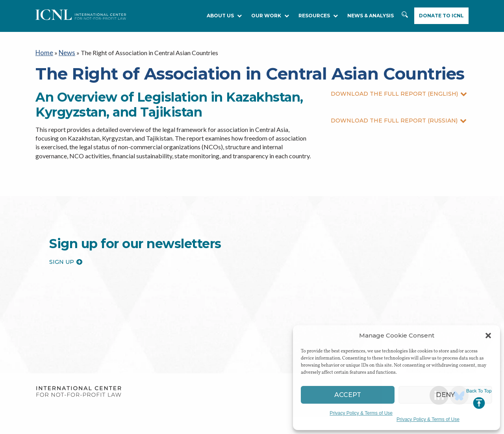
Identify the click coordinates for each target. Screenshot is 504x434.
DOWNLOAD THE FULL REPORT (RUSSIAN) (399, 120)
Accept (348, 395)
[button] (488, 336)
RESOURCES (318, 16)
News (66, 52)
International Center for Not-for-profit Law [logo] (79, 391)
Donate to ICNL (441, 16)
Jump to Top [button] (479, 399)
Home (44, 52)
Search (406, 19)
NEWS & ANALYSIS (371, 16)
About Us (224, 16)
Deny (446, 395)
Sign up (66, 261)
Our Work (270, 16)
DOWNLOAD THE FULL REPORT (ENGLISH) (399, 93)
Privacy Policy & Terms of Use (361, 413)
